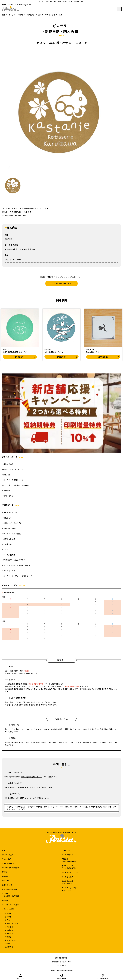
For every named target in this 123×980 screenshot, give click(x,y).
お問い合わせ (61, 977)
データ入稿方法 (9, 555)
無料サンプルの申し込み (13, 523)
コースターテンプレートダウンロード (18, 576)
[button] (4, 333)
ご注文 (6, 549)
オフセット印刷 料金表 (12, 534)
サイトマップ (61, 965)
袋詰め (7, 944)
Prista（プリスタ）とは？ (13, 469)
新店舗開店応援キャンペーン (67, 882)
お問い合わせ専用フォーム (31, 777)
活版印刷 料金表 (9, 528)
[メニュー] (119, 9)
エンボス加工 (10, 930)
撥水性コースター (12, 923)
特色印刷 (8, 937)
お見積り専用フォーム (26, 787)
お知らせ (7, 490)
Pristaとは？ (7, 859)
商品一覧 (7, 475)
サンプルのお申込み (9, 889)
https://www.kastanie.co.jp (14, 215)
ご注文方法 (8, 544)
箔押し (7, 920)
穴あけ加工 (9, 933)
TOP (4, 15)
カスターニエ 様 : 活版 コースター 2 (52, 15)
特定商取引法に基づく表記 (61, 962)
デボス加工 (9, 927)
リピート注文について (12, 512)
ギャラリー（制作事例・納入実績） (22, 15)
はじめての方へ (103, 977)
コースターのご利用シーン (13, 480)
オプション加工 (9, 539)
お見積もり (8, 518)
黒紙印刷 (8, 917)
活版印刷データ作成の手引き (14, 560)
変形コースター (11, 940)
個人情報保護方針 (61, 958)
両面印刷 (8, 913)
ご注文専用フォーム (24, 798)
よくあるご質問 (9, 571)
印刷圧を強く (10, 947)
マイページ (20, 977)
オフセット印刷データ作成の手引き (17, 565)
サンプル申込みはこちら (62, 283)
